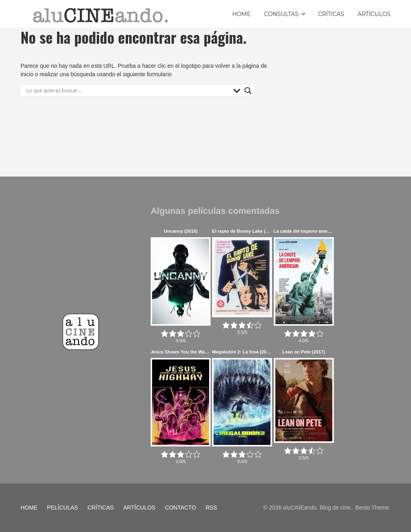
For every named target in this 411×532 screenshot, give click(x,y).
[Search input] (128, 91)
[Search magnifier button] (248, 91)
